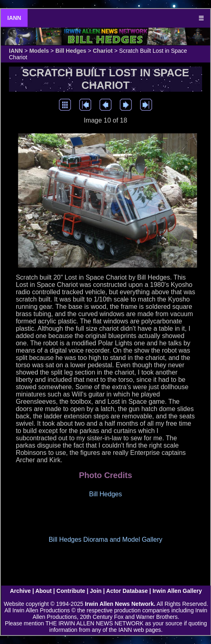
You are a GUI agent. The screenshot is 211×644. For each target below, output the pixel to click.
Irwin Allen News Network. (120, 604)
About (43, 591)
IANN (14, 18)
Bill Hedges (71, 51)
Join (96, 591)
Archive (20, 591)
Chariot (103, 51)
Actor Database (127, 591)
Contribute (71, 591)
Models (39, 51)
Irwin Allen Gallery (177, 591)
